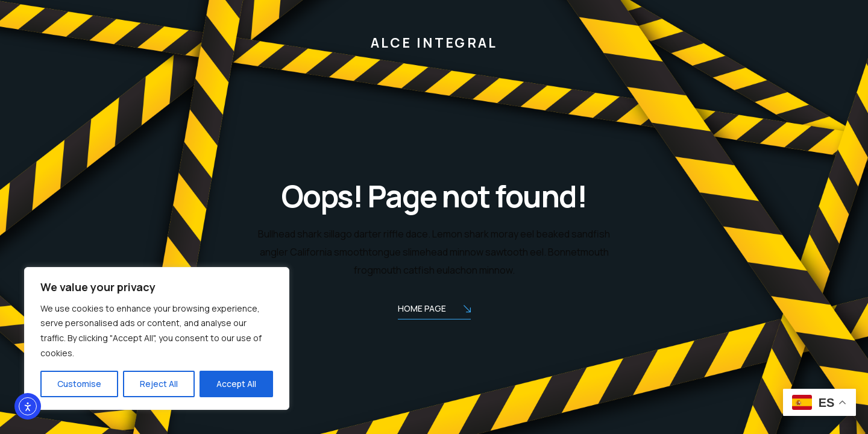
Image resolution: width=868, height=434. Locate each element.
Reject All (159, 384)
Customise (79, 384)
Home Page (434, 310)
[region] (157, 339)
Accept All (236, 384)
